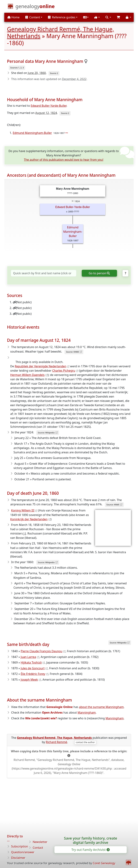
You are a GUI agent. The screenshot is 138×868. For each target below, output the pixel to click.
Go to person (99, 273)
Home (13, 17)
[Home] (35, 7)
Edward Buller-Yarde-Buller (49, 106)
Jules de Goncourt (33, 668)
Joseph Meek (29, 680)
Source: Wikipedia (46, 433)
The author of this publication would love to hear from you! (64, 160)
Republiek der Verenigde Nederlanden (41, 366)
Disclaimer (18, 858)
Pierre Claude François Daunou (42, 651)
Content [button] (33, 17)
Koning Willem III (23, 510)
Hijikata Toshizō (31, 662)
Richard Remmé (57, 742)
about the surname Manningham (101, 707)
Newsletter (40, 842)
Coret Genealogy (104, 863)
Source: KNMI (72, 352)
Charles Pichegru (64, 371)
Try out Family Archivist (90, 850)
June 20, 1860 (37, 73)
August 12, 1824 (46, 113)
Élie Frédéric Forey (33, 674)
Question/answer (23, 852)
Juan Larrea (28, 657)
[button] (86, 17)
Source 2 (54, 73)
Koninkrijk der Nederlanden (29, 519)
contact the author (85, 742)
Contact (38, 848)
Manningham (87, 713)
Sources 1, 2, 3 (17, 68)
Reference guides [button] (62, 17)
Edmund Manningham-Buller (32, 133)
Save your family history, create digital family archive (91, 840)
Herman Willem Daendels (27, 375)
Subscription (20, 846)
